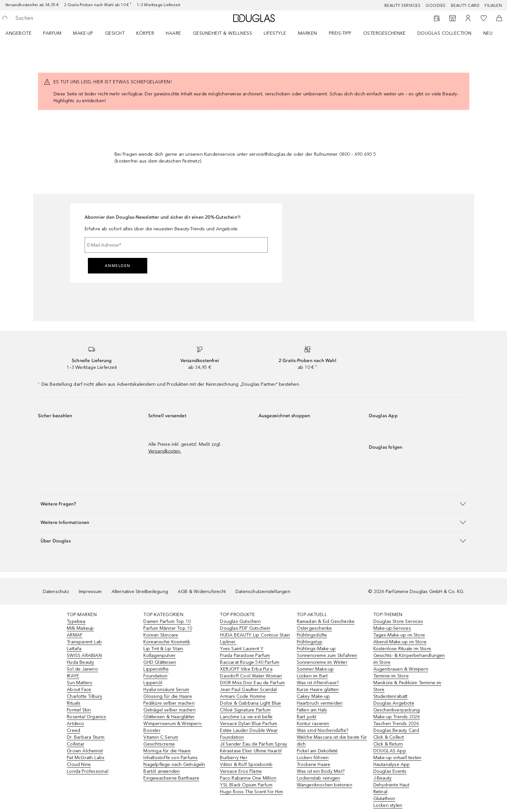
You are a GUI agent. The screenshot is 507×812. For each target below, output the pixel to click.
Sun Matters (79, 683)
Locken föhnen (313, 758)
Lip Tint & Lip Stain (163, 649)
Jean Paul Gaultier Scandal (248, 690)
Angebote (18, 33)
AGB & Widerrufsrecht (202, 592)
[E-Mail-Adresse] (176, 245)
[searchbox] (63, 18)
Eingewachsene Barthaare (171, 778)
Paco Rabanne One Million (248, 778)
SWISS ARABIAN (84, 655)
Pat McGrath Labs (86, 758)
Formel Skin (79, 710)
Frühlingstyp (310, 642)
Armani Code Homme (243, 696)
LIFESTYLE (275, 33)
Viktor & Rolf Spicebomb (246, 764)
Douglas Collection (445, 33)
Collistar (76, 744)
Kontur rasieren (313, 724)
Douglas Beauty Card (396, 730)
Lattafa (74, 649)
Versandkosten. (165, 451)
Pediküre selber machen (169, 703)
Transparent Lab (84, 642)
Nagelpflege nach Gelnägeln (174, 764)
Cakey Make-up (314, 696)
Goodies (436, 6)
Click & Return (388, 744)
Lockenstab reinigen (319, 778)
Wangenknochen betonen (325, 785)
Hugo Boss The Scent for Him (251, 792)
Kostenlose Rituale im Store (402, 649)
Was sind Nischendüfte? (322, 730)
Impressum (90, 592)
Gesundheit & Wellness (223, 33)
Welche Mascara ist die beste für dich (332, 741)
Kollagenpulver (159, 655)
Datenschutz (56, 592)
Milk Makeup (80, 628)
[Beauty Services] (437, 18)
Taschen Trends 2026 (396, 724)
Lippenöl (153, 683)
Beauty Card (465, 6)
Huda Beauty (80, 662)
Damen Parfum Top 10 (167, 621)
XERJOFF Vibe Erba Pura (246, 669)
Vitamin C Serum (161, 737)
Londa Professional (88, 771)
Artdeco (75, 724)
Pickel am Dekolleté (317, 751)
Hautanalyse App (392, 764)
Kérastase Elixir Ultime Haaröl (251, 751)
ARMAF (75, 635)
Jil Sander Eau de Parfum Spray (253, 744)
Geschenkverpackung (397, 710)
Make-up (83, 33)
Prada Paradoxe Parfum (245, 655)
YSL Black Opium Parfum (246, 785)
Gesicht (115, 33)
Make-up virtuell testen (398, 758)
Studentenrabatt (391, 696)
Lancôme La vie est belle (246, 717)
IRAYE (73, 676)
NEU (488, 33)
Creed (73, 730)
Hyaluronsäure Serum (166, 690)
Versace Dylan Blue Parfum (248, 724)
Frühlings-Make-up (316, 649)
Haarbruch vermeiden (320, 703)
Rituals (74, 703)
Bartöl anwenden (162, 771)
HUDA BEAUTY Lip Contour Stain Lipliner (255, 638)
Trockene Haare (314, 764)
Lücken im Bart (312, 676)
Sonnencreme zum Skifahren (327, 655)
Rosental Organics (86, 717)
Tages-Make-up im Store (399, 635)
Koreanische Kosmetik (167, 642)
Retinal (380, 792)
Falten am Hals (312, 710)
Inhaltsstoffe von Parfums (170, 758)
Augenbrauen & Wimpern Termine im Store (401, 673)
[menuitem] (23, 33)
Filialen (493, 6)
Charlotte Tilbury (84, 696)
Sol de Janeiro (82, 669)
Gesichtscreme (159, 744)
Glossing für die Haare (168, 696)
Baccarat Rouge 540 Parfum (250, 662)
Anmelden (118, 266)
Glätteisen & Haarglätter (169, 717)
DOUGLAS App (390, 751)
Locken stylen (388, 805)
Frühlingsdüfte (312, 635)
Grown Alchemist (85, 751)
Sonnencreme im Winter (322, 662)
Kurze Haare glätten (318, 690)
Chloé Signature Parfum (245, 710)
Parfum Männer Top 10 (168, 628)
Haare (174, 33)
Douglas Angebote (394, 703)
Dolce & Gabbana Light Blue (250, 703)
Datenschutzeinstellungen (263, 592)
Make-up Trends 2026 (397, 717)
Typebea (76, 621)
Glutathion (384, 799)
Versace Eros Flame (241, 771)
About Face (79, 690)
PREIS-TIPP (340, 33)
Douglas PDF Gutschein (245, 628)
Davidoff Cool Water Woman (251, 676)
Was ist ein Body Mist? (321, 771)
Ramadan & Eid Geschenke (326, 621)
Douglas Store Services (398, 621)
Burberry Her (234, 758)
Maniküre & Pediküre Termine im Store (407, 686)
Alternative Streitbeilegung (140, 592)
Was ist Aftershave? (318, 683)
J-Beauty (383, 778)
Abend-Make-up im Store (400, 642)
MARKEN (308, 33)
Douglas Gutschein (240, 621)
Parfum (52, 33)
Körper (145, 33)
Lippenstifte (156, 669)
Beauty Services (403, 6)
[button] (254, 504)
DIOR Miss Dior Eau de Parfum (252, 683)
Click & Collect (389, 737)
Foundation (155, 676)
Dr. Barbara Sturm (86, 737)
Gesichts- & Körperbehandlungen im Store (409, 659)
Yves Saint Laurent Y (242, 649)
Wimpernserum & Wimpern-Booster (173, 727)
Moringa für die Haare (167, 751)
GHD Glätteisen (160, 662)
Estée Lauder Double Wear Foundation (249, 734)
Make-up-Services (392, 628)
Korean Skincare (161, 635)
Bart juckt (307, 717)
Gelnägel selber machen (169, 710)
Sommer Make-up (315, 669)
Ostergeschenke (385, 33)
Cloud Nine (79, 764)
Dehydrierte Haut (391, 785)
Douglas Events (390, 771)
